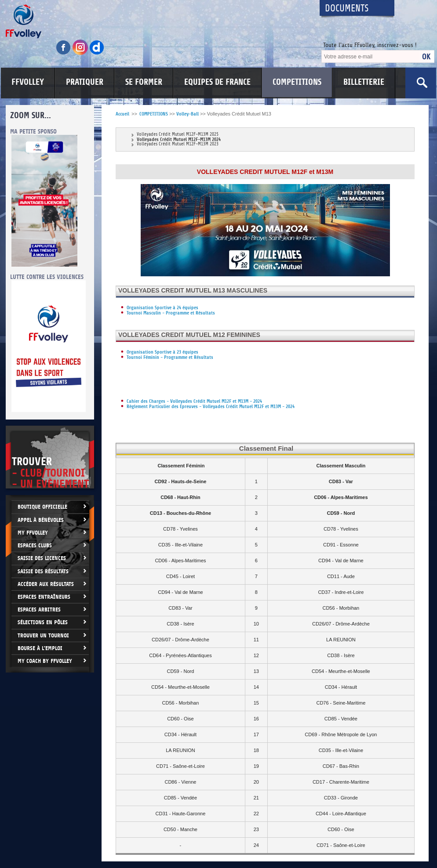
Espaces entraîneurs (44, 597)
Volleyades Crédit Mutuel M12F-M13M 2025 (178, 135)
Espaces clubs (35, 545)
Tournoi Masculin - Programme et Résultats (171, 313)
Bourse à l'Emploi (40, 648)
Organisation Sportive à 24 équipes (162, 308)
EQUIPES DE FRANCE (217, 82)
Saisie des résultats (43, 571)
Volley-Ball (188, 114)
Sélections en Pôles (43, 622)
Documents (347, 9)
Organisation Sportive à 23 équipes (162, 352)
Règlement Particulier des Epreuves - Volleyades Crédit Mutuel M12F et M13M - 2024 (211, 407)
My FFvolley (33, 533)
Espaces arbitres (39, 609)
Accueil (122, 114)
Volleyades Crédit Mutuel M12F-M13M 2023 (178, 144)
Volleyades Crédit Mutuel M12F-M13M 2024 (179, 139)
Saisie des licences (42, 558)
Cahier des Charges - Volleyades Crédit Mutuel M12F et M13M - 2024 (194, 401)
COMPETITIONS (297, 82)
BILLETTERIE (364, 82)
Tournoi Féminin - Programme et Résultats (170, 357)
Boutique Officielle (42, 507)
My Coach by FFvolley (45, 661)
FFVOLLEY (28, 82)
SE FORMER (144, 82)
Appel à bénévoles (41, 520)
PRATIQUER (85, 82)
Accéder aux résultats (46, 584)
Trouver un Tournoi (43, 635)
